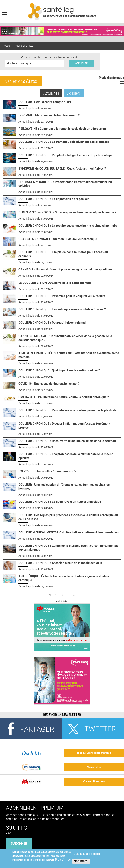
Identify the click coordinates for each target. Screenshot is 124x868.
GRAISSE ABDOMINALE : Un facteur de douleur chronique (58, 239)
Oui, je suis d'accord (87, 854)
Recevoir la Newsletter (62, 715)
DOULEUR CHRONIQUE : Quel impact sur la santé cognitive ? (59, 370)
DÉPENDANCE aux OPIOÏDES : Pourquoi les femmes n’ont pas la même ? (67, 212)
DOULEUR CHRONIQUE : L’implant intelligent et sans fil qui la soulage (65, 155)
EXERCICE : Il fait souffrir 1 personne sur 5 (47, 471)
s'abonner (19, 843)
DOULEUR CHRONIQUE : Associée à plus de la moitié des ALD (60, 563)
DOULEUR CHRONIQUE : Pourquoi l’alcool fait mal (52, 323)
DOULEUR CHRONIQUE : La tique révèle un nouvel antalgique (60, 502)
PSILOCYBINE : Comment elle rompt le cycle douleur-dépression (62, 129)
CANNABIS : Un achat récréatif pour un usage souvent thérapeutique (65, 269)
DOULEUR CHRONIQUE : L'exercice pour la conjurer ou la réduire (62, 296)
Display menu (4, 12)
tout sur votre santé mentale (94, 753)
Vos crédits (94, 767)
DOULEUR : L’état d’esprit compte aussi (45, 102)
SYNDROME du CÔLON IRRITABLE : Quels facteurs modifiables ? (62, 169)
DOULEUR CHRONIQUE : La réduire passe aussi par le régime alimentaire (68, 226)
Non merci (81, 861)
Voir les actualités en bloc (122, 83)
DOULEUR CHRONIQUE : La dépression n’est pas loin (54, 199)
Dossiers (74, 93)
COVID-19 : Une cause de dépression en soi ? (49, 384)
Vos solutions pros (94, 781)
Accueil (7, 46)
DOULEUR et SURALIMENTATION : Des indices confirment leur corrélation (69, 532)
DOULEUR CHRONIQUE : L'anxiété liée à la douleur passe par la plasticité (67, 410)
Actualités (53, 93)
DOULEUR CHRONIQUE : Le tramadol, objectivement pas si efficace (64, 142)
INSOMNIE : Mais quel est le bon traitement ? (49, 115)
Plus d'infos (63, 860)
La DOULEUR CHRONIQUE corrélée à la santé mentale (55, 283)
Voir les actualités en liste (113, 83)
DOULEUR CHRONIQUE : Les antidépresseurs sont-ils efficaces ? (62, 309)
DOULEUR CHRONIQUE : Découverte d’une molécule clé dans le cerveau (67, 441)
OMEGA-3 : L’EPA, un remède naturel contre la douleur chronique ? (64, 397)
